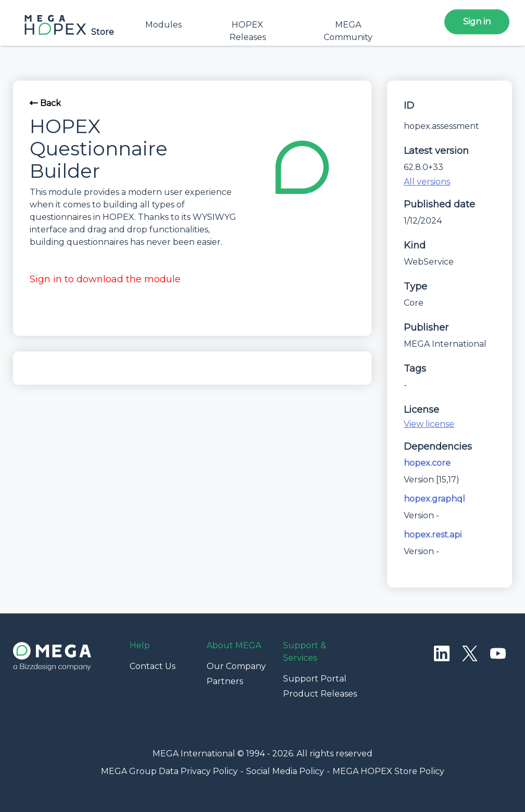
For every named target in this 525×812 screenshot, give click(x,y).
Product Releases (320, 694)
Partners (225, 681)
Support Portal (315, 679)
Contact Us (152, 666)
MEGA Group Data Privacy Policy (169, 771)
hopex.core (427, 463)
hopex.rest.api (433, 535)
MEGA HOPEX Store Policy (388, 771)
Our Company (236, 666)
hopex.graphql (434, 499)
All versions (427, 182)
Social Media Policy (285, 771)
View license (429, 424)
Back (45, 103)
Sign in (477, 22)
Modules (163, 25)
